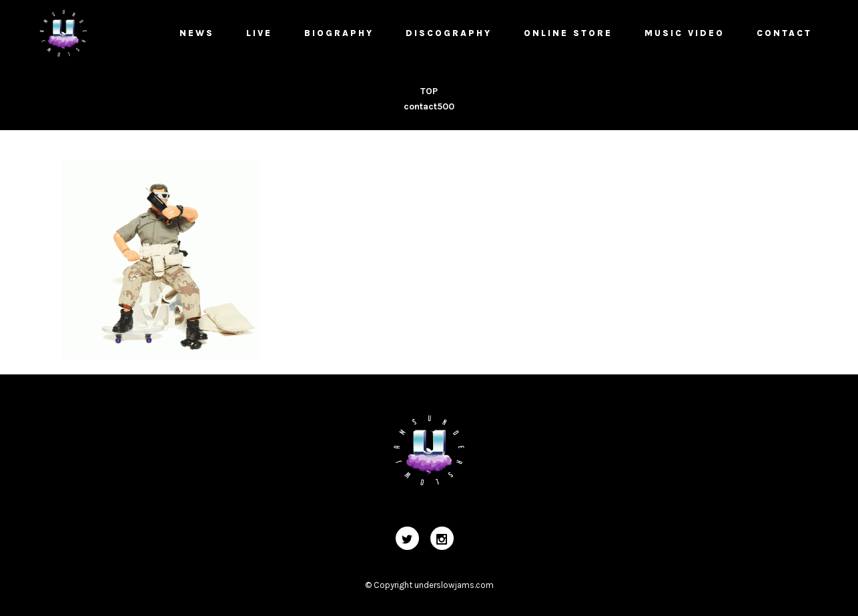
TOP (429, 91)
